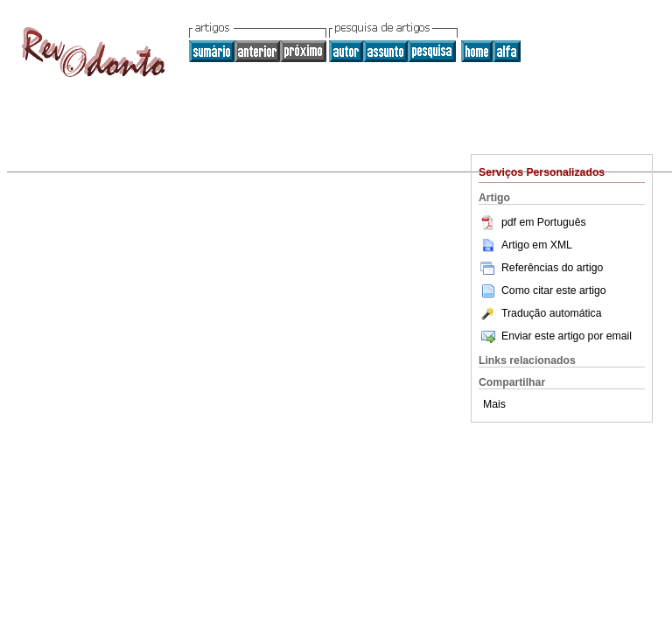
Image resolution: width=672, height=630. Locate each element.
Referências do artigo (541, 268)
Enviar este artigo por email (555, 336)
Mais (494, 404)
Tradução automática (540, 313)
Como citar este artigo (554, 290)
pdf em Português (532, 222)
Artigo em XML (525, 245)
